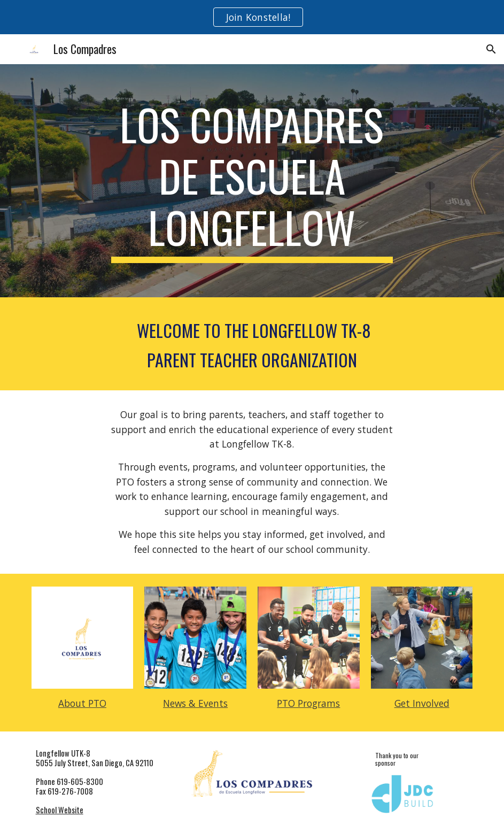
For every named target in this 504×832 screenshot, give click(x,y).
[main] (252, 181)
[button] (491, 49)
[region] (252, 17)
